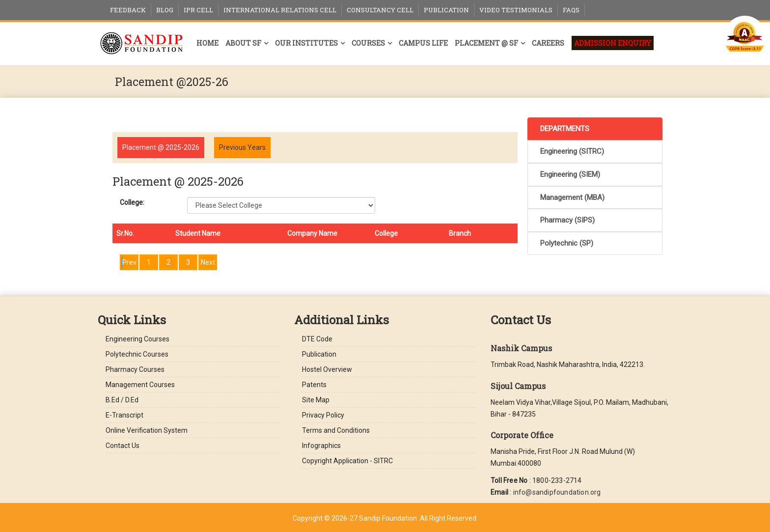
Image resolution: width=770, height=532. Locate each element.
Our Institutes (306, 43)
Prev (129, 262)
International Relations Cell (280, 10)
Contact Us (123, 446)
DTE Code (317, 339)
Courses (368, 43)
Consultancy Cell (380, 10)
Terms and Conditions (336, 430)
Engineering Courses (137, 339)
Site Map (316, 400)
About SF (243, 43)
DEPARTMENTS (565, 129)
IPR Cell (198, 10)
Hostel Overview (327, 369)
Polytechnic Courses (137, 354)
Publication (446, 10)
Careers (548, 43)
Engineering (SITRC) (572, 151)
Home (207, 43)
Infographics (321, 446)
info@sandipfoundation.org (557, 492)
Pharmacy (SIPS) (567, 220)
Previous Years (242, 147)
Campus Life (423, 43)
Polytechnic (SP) (567, 243)
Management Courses (140, 385)
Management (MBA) (572, 197)
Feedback (128, 10)
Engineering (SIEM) (570, 174)
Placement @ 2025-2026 (161, 147)
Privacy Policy (323, 415)
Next (208, 262)
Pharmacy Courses (135, 369)
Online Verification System (147, 430)
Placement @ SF (486, 43)
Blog (165, 10)
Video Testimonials (516, 10)
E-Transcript (124, 415)
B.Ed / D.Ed (122, 400)
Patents (314, 385)
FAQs (571, 10)
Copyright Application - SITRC (347, 461)
